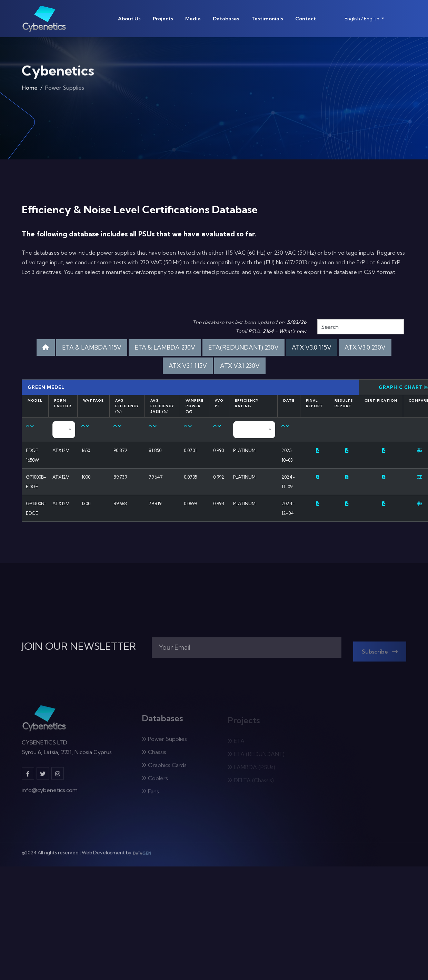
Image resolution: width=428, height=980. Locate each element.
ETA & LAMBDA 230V (165, 347)
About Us (129, 19)
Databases (226, 19)
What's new (293, 331)
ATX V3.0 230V (365, 347)
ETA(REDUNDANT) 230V (243, 347)
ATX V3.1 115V (188, 366)
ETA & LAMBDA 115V (92, 347)
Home (30, 89)
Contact (306, 19)
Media (193, 19)
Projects (163, 19)
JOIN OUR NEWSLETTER (79, 646)
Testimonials (267, 19)
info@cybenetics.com (50, 794)
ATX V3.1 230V (240, 366)
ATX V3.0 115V (312, 347)
